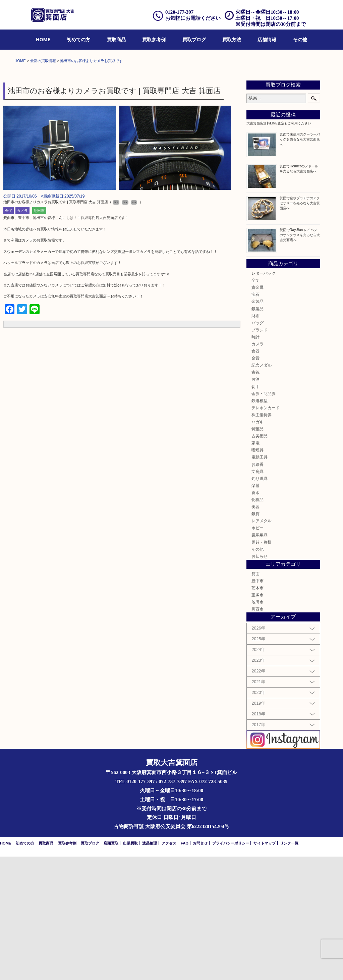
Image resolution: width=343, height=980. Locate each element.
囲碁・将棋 (262, 666)
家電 (255, 566)
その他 (300, 39)
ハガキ (258, 545)
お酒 (255, 503)
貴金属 (258, 411)
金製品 (258, 425)
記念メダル (262, 488)
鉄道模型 (260, 524)
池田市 (39, 334)
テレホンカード (266, 531)
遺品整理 (150, 967)
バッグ (258, 446)
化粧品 (258, 623)
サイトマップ (265, 967)
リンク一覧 (289, 967)
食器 (255, 474)
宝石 (255, 418)
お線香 (258, 588)
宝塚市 (258, 718)
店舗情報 (267, 39)
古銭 (255, 496)
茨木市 (258, 711)
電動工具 (260, 581)
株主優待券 (262, 538)
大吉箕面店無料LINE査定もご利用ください (279, 247)
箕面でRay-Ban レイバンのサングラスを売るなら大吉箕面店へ (300, 358)
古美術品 (260, 559)
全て (9, 334)
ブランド (260, 453)
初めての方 (78, 39)
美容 (255, 630)
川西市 (258, 732)
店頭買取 (111, 967)
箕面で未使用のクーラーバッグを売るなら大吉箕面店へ (300, 263)
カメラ (22, 334)
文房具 (258, 595)
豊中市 (258, 704)
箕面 (255, 697)
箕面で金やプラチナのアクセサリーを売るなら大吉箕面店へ (300, 326)
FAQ (185, 967)
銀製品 (258, 432)
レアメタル (262, 644)
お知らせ (260, 680)
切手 (255, 510)
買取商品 (116, 39)
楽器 (255, 609)
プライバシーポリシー (231, 967)
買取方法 (232, 39)
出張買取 (130, 967)
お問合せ (200, 967)
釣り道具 (260, 602)
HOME (43, 39)
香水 (255, 616)
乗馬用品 (260, 659)
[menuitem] (43, 40)
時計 (255, 460)
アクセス (169, 967)
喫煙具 (258, 574)
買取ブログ (194, 39)
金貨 (255, 481)
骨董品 (258, 552)
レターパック (264, 397)
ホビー (258, 651)
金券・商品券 (264, 517)
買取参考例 (154, 39)
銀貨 (255, 637)
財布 (255, 439)
